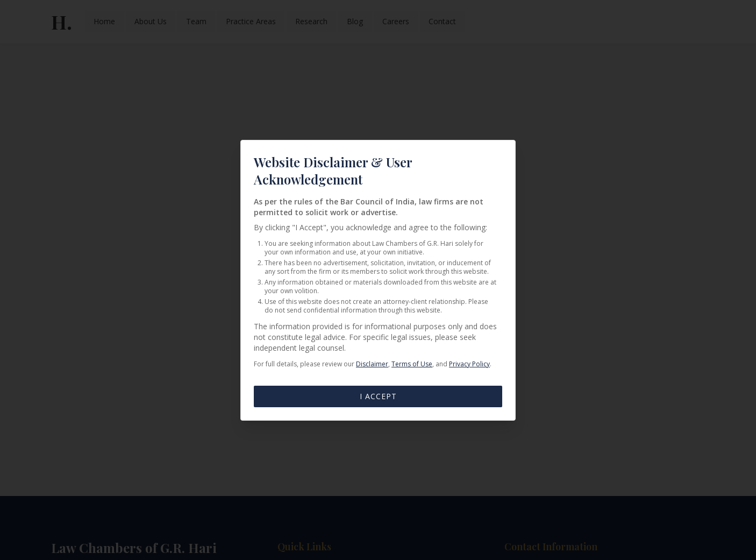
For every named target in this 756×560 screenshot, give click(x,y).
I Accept (378, 396)
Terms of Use (412, 364)
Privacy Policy (469, 364)
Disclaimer (372, 364)
